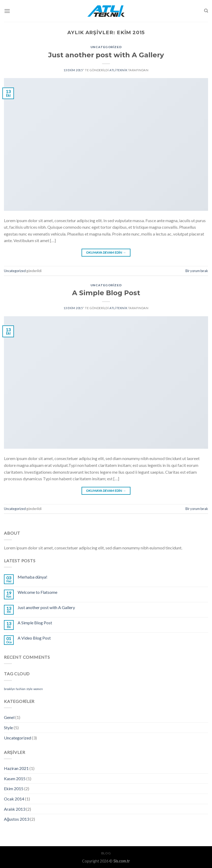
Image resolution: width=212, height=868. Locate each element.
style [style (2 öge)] (29, 689)
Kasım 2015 (15, 778)
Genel (9, 717)
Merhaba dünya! (32, 577)
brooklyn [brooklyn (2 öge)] (9, 689)
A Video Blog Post (34, 638)
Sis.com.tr (122, 861)
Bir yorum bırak (197, 271)
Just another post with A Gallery (106, 55)
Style (8, 727)
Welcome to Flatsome (37, 592)
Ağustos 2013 (17, 819)
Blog (106, 853)
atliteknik (118, 70)
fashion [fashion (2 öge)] (21, 689)
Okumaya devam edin (106, 252)
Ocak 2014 (14, 799)
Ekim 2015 (14, 788)
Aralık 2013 (15, 809)
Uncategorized (106, 47)
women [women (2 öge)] (38, 689)
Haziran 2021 (16, 768)
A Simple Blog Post (106, 293)
